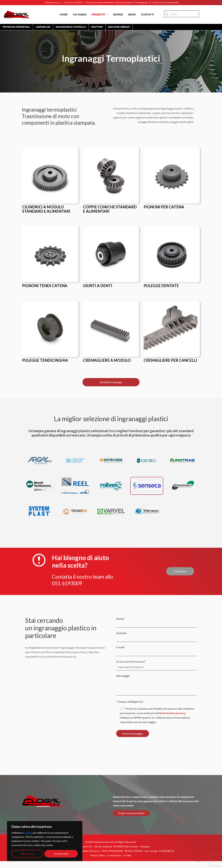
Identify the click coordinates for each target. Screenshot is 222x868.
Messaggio (156, 685)
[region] (45, 841)
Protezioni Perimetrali (16, 27)
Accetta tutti (61, 854)
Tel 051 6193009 (73, 2)
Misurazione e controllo (71, 27)
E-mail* (156, 651)
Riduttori (97, 27)
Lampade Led (43, 27)
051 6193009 (67, 583)
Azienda (156, 637)
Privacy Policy (98, 855)
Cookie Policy (114, 855)
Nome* (156, 622)
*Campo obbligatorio (130, 702)
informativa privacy (173, 713)
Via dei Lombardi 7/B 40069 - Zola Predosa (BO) (108, 2)
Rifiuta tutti (27, 854)
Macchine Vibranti (119, 27)
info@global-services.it (87, 851)
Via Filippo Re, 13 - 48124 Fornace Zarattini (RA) (156, 2)
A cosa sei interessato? (156, 665)
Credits (127, 855)
